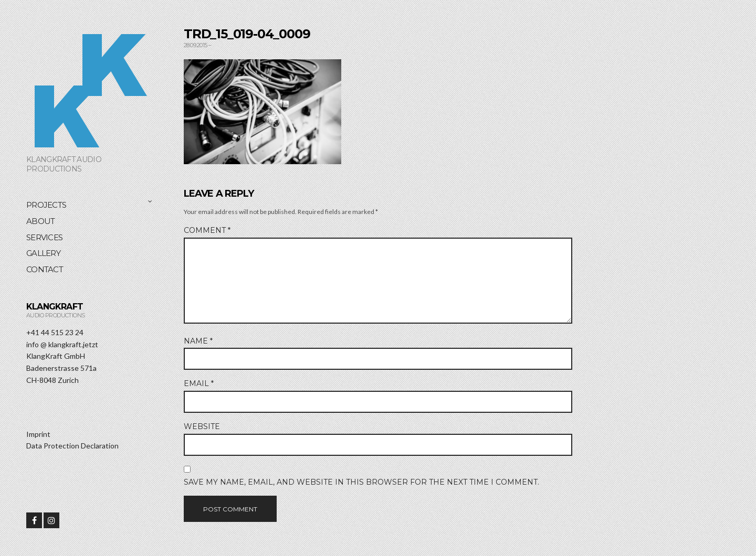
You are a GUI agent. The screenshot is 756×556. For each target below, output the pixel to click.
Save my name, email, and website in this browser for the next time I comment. (361, 482)
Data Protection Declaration (72, 446)
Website (202, 426)
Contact (45, 269)
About (40, 221)
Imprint (38, 434)
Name (198, 341)
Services (44, 237)
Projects (46, 205)
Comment (207, 230)
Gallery (43, 253)
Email (199, 383)
